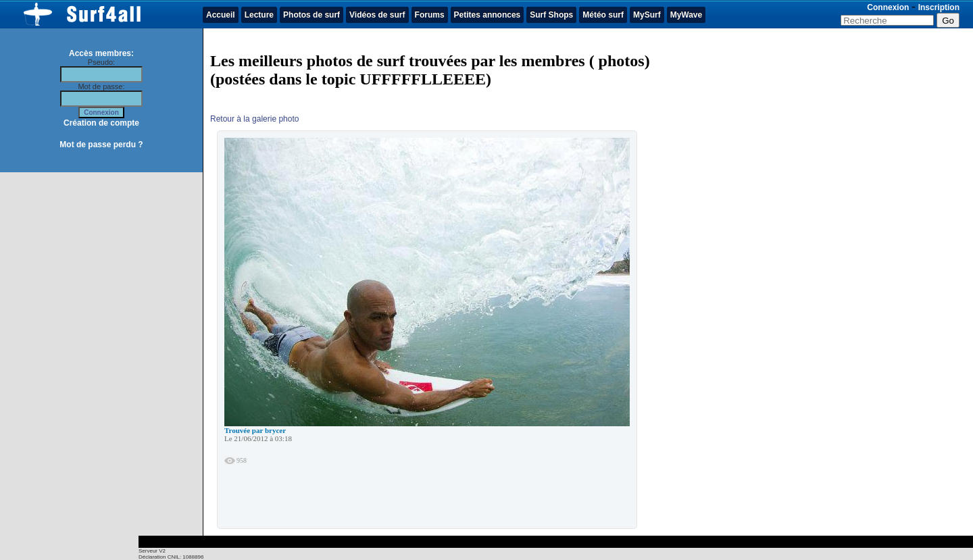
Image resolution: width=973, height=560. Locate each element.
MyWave (687, 15)
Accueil (221, 15)
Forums (430, 15)
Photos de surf (311, 15)
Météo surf (603, 15)
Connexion (888, 7)
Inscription (939, 7)
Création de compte (101, 123)
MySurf (647, 15)
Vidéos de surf (377, 15)
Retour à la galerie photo (254, 119)
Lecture (259, 15)
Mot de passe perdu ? (101, 145)
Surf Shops (551, 15)
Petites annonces (488, 15)
